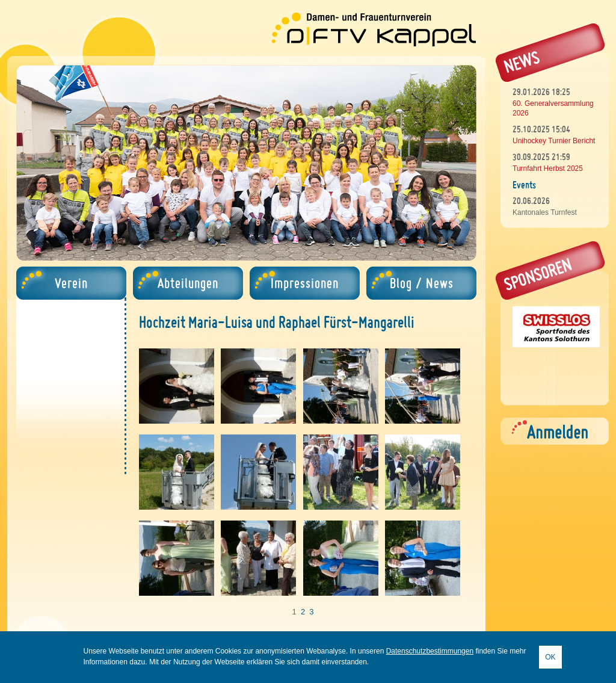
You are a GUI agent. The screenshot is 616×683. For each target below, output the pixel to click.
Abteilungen (188, 283)
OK (550, 657)
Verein (71, 283)
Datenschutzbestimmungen (430, 651)
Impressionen (305, 283)
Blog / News (422, 283)
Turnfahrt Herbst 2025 (548, 168)
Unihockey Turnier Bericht (554, 141)
